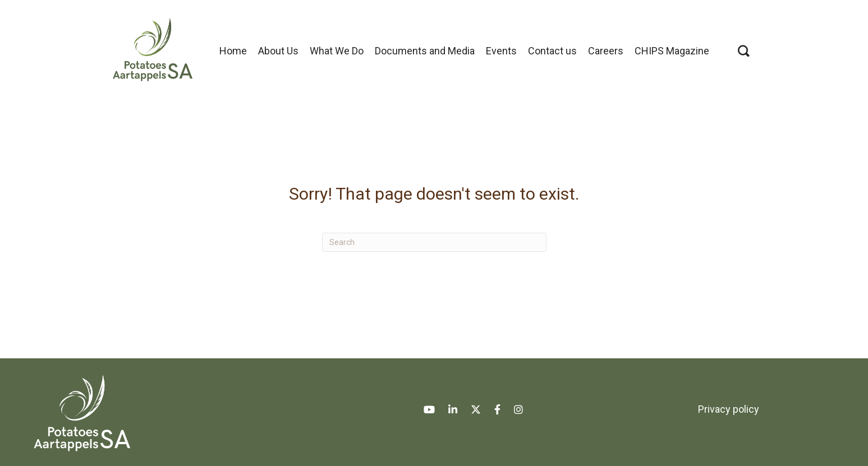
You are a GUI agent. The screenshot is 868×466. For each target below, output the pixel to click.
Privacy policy (729, 409)
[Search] (434, 242)
